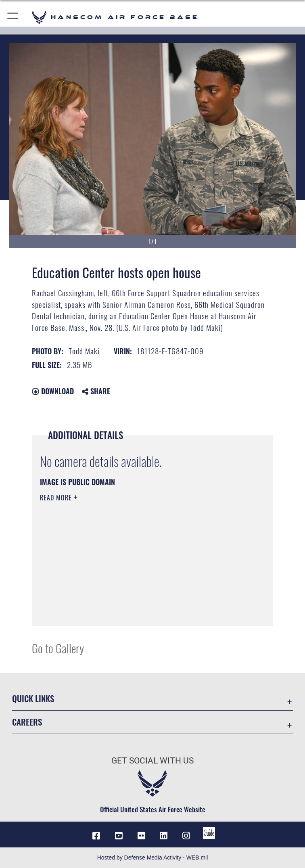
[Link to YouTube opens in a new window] (119, 836)
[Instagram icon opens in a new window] (186, 836)
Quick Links (33, 698)
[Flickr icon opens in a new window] (141, 836)
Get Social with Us (152, 761)
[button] (13, 17)
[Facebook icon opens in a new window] (96, 836)
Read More (57, 498)
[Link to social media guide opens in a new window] (209, 833)
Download (53, 391)
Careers (27, 722)
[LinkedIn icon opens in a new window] (164, 836)
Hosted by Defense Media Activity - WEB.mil (153, 858)
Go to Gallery (58, 648)
